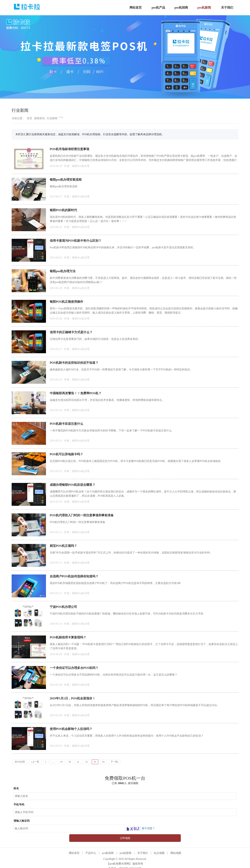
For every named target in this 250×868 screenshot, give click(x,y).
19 (61, 762)
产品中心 (91, 853)
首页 (30, 118)
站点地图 (159, 853)
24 (103, 762)
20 (70, 762)
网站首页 (74, 853)
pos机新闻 (126, 853)
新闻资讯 (39, 118)
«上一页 (35, 762)
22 (87, 762)
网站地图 (176, 853)
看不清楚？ (140, 828)
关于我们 (143, 853)
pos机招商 (108, 853)
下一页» (115, 762)
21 (78, 762)
